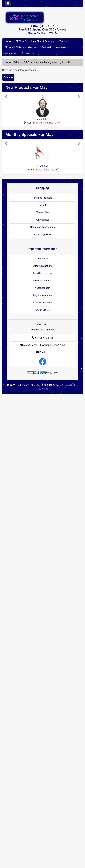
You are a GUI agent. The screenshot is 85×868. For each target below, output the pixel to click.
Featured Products (42, 198)
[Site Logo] (42, 17)
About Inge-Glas (42, 234)
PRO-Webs (42, 389)
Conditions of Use (42, 273)
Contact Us (28, 53)
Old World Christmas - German (21, 47)
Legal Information (43, 295)
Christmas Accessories (42, 227)
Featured (46, 47)
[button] (11, 110)
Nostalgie (61, 47)
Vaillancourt (11, 53)
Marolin (63, 41)
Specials (42, 205)
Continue (8, 77)
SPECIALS (21, 41)
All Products (42, 220)
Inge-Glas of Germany (43, 41)
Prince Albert (43, 119)
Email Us (42, 352)
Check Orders (43, 310)
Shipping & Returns (42, 266)
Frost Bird (42, 166)
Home (8, 41)
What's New (42, 212)
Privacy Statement (42, 281)
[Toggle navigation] (8, 3)
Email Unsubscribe (42, 303)
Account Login (42, 288)
